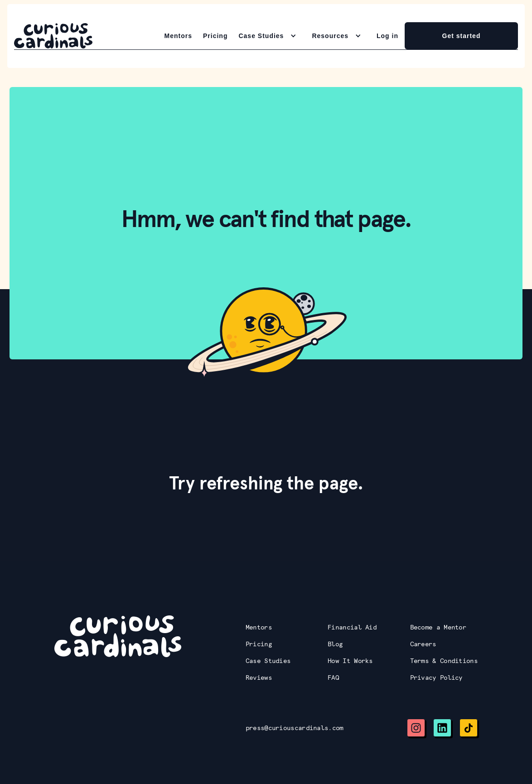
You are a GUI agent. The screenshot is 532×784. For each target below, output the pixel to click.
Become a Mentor (438, 627)
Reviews (259, 678)
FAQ (333, 678)
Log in (387, 36)
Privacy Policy (436, 678)
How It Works (350, 661)
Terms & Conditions (444, 661)
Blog (335, 644)
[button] (270, 36)
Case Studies (268, 661)
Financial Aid (352, 627)
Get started (462, 36)
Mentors (178, 36)
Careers (423, 644)
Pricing (215, 36)
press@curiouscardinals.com (295, 728)
